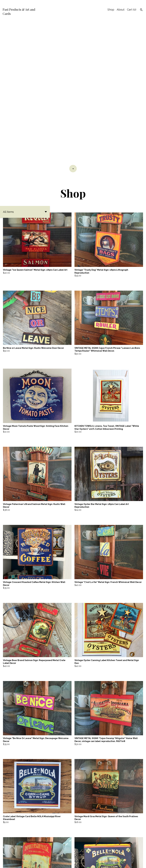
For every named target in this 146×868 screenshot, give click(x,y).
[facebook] (137, 861)
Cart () (132, 10)
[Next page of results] (82, 853)
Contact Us (126, 861)
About (121, 10)
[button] (25, 67)
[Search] (141, 10)
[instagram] (143, 861)
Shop (111, 10)
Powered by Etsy (11, 863)
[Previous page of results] (65, 853)
